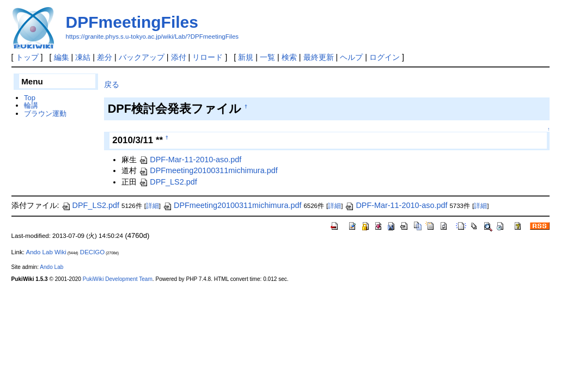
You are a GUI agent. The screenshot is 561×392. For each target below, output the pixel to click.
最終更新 (319, 57)
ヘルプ (351, 57)
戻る (112, 84)
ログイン (385, 57)
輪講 (31, 105)
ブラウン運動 (45, 114)
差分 (105, 57)
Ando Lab (51, 267)
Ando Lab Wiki (46, 252)
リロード (208, 57)
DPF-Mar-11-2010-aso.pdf (190, 160)
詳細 (153, 206)
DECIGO (92, 252)
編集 (62, 57)
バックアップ (142, 57)
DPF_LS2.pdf (168, 182)
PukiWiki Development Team (118, 279)
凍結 (83, 57)
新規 (246, 57)
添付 (179, 57)
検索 (289, 57)
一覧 (267, 57)
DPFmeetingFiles (132, 22)
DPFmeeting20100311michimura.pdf (208, 170)
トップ (27, 57)
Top (30, 98)
